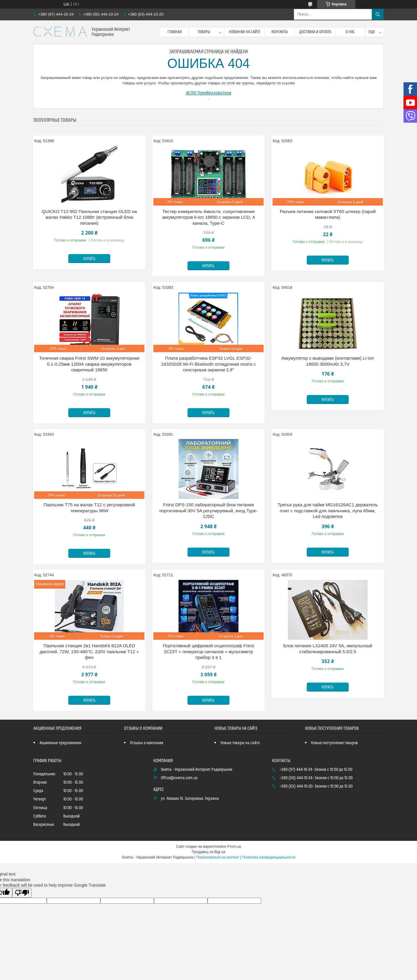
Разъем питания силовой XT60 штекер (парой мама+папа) (328, 214)
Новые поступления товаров (334, 743)
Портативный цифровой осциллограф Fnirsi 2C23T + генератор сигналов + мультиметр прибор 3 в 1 (208, 651)
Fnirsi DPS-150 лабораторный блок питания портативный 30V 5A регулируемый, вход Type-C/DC (208, 510)
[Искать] (378, 14)
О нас (350, 32)
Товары (204, 32)
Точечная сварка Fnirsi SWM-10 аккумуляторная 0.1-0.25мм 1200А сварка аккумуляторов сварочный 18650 (89, 364)
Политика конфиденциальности (269, 857)
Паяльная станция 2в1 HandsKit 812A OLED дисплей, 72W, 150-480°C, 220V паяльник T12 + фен (89, 651)
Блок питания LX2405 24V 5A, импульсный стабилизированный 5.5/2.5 (328, 649)
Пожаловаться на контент (218, 857)
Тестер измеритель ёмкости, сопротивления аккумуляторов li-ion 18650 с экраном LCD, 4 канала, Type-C (208, 217)
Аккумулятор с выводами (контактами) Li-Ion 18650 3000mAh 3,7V (328, 361)
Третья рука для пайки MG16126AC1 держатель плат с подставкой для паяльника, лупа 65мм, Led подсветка (328, 510)
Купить (89, 259)
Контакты (280, 32)
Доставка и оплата (315, 32)
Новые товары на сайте (240, 743)
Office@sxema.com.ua (179, 778)
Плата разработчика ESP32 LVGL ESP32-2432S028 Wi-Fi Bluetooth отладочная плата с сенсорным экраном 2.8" (208, 364)
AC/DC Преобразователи (209, 93)
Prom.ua (234, 847)
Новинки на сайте (245, 32)
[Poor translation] (22, 893)
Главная (175, 32)
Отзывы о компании (147, 743)
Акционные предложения (60, 743)
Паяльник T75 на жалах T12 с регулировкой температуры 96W (89, 508)
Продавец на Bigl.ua (208, 852)
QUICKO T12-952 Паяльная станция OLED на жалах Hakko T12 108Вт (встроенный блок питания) (89, 217)
